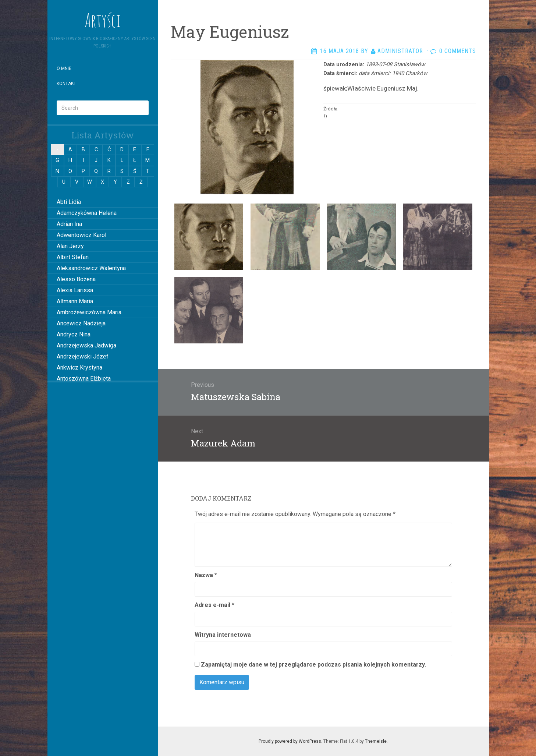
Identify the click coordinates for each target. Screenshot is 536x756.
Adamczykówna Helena (87, 213)
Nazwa (206, 575)
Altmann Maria (75, 301)
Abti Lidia (69, 202)
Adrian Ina (69, 224)
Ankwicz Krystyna (79, 368)
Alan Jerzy (70, 246)
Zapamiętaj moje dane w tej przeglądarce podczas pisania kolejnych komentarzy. (313, 665)
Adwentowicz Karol (81, 235)
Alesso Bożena (76, 279)
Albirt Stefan (73, 257)
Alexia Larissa (75, 290)
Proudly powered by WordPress (290, 741)
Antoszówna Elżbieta (84, 379)
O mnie (64, 68)
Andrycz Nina (74, 334)
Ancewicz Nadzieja (81, 323)
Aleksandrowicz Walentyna (91, 268)
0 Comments (458, 51)
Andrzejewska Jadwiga (86, 345)
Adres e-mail (214, 605)
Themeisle (376, 741)
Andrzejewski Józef (83, 356)
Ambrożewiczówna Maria (89, 312)
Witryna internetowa (223, 635)
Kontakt (66, 84)
